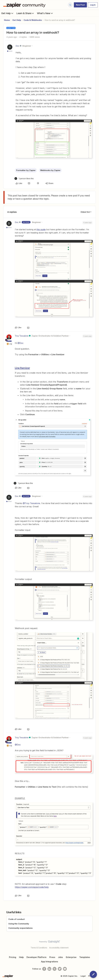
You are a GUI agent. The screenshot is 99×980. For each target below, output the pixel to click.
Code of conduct (16, 919)
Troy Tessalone (22, 336)
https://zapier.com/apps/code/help (32, 887)
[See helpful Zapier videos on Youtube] (65, 969)
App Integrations (49, 962)
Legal (83, 976)
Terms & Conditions (39, 948)
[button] (80, 5)
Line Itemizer (22, 368)
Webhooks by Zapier (50, 170)
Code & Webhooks (33, 20)
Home (7, 20)
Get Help (8, 13)
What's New (45, 13)
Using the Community (19, 924)
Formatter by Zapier (26, 170)
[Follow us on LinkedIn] (49, 969)
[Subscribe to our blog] (55, 969)
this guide (41, 229)
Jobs (60, 957)
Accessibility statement (59, 948)
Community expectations (20, 928)
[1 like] (24, 179)
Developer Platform (36, 957)
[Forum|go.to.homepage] (25, 5)
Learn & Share (25, 13)
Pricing (13, 957)
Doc (17, 46)
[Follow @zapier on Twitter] (60, 969)
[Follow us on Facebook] (44, 969)
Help (21, 957)
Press (52, 957)
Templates (85, 957)
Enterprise (71, 957)
